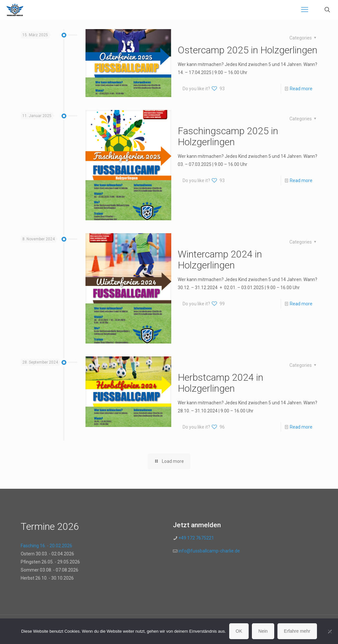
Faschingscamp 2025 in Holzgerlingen (228, 136)
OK (239, 631)
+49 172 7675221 (196, 538)
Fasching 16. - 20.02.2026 (46, 546)
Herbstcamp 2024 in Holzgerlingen (220, 383)
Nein (263, 631)
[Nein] (330, 631)
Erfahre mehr (297, 631)
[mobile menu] (305, 10)
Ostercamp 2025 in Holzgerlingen (248, 50)
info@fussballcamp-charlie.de (209, 551)
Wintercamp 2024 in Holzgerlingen (220, 260)
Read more (301, 89)
